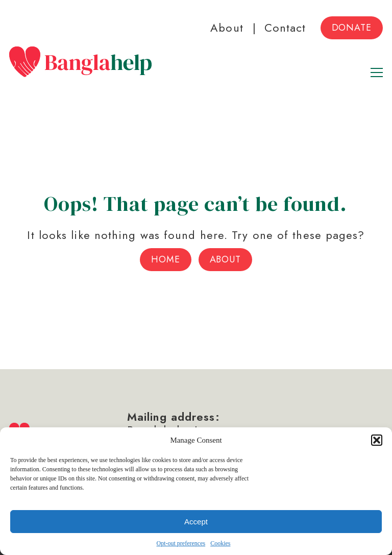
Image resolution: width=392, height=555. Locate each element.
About (227, 28)
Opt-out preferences (181, 543)
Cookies (220, 543)
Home (166, 259)
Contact (285, 28)
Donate (352, 28)
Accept (196, 522)
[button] (377, 440)
